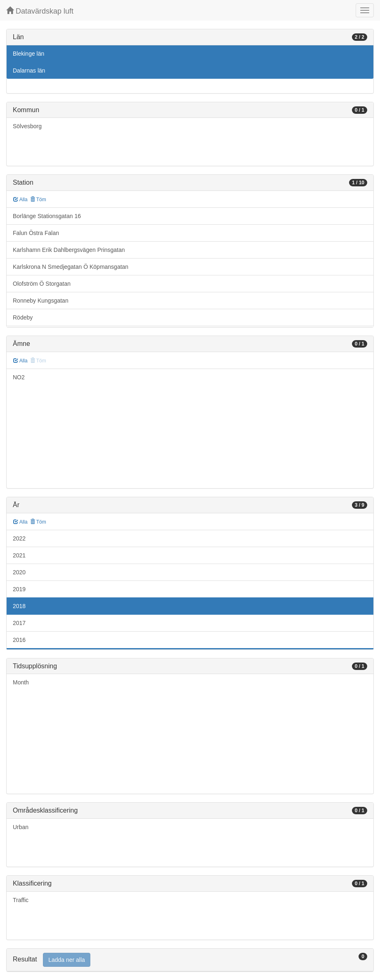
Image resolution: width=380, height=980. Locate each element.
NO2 (19, 377)
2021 (19, 555)
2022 (19, 538)
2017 (19, 623)
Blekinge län (28, 54)
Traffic (21, 900)
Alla (20, 200)
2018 (19, 606)
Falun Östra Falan (36, 233)
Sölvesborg (27, 126)
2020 (19, 572)
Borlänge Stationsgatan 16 (47, 216)
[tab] (190, 960)
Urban (21, 827)
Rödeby (23, 317)
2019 (19, 589)
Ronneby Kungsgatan (41, 301)
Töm (38, 200)
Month (21, 682)
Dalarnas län (29, 71)
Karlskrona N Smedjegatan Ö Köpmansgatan (71, 267)
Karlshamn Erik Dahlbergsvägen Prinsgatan (69, 250)
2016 (19, 640)
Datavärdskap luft (40, 11)
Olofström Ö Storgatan (42, 284)
